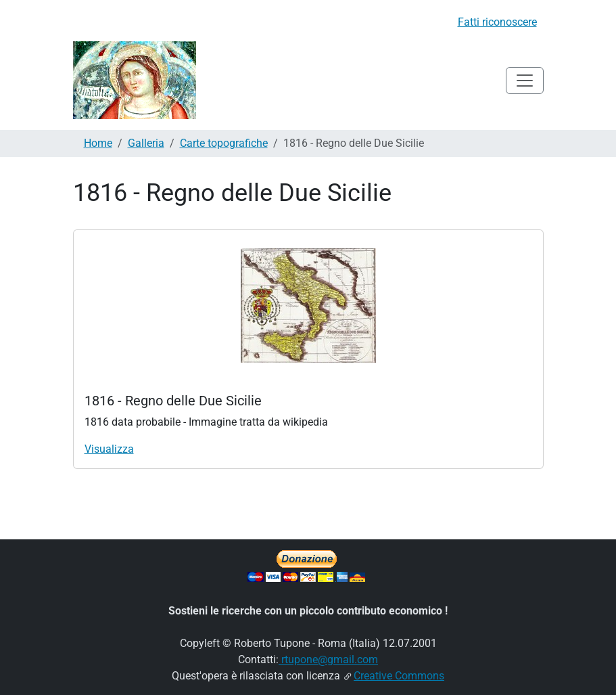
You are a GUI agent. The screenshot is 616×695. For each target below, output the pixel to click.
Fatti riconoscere (497, 22)
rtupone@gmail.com (328, 659)
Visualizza (109, 449)
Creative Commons (399, 676)
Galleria (146, 143)
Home (98, 143)
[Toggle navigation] (525, 81)
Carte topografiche (224, 143)
